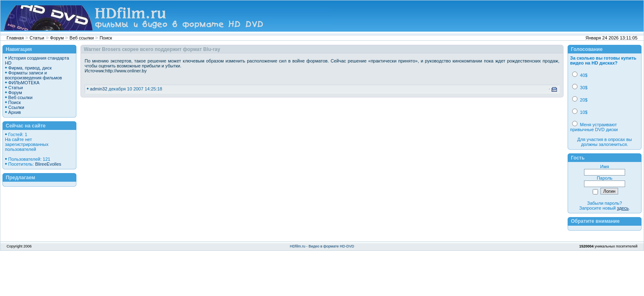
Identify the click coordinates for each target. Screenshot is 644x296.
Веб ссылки (82, 38)
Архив (15, 112)
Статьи (37, 38)
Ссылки (16, 107)
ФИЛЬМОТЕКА (24, 83)
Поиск (106, 38)
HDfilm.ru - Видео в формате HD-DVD (322, 246)
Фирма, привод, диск (30, 68)
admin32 (99, 89)
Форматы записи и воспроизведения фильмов (33, 75)
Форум (57, 38)
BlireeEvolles (48, 164)
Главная (15, 38)
